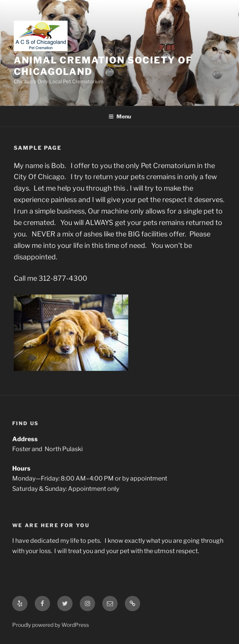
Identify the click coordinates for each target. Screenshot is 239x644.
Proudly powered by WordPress (51, 625)
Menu (120, 116)
